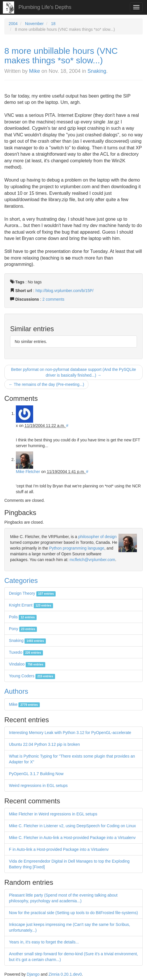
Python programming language (77, 548)
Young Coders (32, 676)
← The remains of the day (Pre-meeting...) (46, 384)
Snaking (97, 71)
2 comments (53, 299)
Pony (23, 629)
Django (33, 974)
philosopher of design (98, 537)
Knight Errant (31, 605)
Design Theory (32, 593)
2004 (13, 24)
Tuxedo (26, 652)
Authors (16, 691)
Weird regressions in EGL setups (38, 785)
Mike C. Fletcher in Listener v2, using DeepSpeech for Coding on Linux (72, 826)
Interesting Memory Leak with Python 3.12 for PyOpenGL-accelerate (70, 733)
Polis (23, 617)
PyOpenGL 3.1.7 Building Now (36, 774)
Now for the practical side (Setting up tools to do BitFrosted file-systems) (73, 913)
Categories (21, 580)
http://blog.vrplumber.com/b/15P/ (65, 291)
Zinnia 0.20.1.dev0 (65, 974)
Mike (35, 71)
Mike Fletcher (28, 472)
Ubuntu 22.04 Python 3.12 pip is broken (44, 744)
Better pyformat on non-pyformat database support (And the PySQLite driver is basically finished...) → (73, 372)
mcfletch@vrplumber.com (92, 560)
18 (53, 24)
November (34, 24)
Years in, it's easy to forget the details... (44, 942)
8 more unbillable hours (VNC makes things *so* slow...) (61, 56)
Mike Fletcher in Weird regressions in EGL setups (53, 814)
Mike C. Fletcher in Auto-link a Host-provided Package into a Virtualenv (72, 838)
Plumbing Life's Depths (45, 7)
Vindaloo (27, 664)
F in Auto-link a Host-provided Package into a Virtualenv (59, 849)
